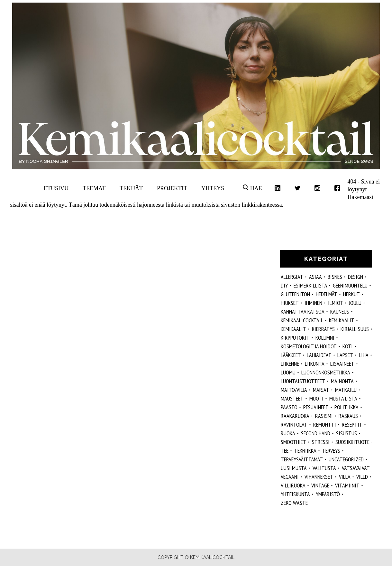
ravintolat (294, 424)
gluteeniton (295, 294)
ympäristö (328, 494)
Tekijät (131, 188)
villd (362, 477)
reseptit (352, 424)
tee (285, 451)
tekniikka (305, 451)
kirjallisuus (355, 329)
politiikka (346, 407)
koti (348, 346)
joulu (355, 303)
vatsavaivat (356, 468)
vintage (320, 485)
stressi (321, 442)
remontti (325, 424)
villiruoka (293, 485)
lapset (345, 355)
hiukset (290, 303)
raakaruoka (295, 416)
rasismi (324, 416)
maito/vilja (294, 390)
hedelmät (327, 294)
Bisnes (335, 277)
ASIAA (315, 277)
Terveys (331, 451)
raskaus (348, 416)
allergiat (292, 277)
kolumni (325, 338)
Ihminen (313, 303)
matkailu (346, 390)
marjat (321, 390)
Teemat (94, 188)
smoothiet (293, 442)
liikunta (315, 364)
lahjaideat (319, 355)
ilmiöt (336, 303)
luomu (288, 372)
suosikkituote (352, 442)
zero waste (294, 503)
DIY (284, 285)
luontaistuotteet (303, 381)
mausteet (292, 398)
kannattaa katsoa (303, 311)
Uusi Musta (294, 468)
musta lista (343, 398)
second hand (316, 433)
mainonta (342, 381)
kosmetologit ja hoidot (309, 346)
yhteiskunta (295, 494)
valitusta (324, 468)
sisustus (346, 433)
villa (345, 477)
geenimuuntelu (350, 285)
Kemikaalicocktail (302, 320)
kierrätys (323, 329)
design (356, 277)
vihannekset (319, 477)
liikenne (290, 364)
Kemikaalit (342, 320)
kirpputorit (295, 338)
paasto (289, 407)
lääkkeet (291, 355)
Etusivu (56, 188)
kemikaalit (293, 329)
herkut (351, 294)
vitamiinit (347, 485)
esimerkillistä (310, 285)
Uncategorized (346, 459)
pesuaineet (316, 407)
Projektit (172, 188)
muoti (316, 398)
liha (364, 355)
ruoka (288, 433)
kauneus (340, 311)
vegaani (290, 477)
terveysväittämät (302, 459)
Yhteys (213, 188)
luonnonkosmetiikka (326, 372)
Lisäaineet (342, 364)
